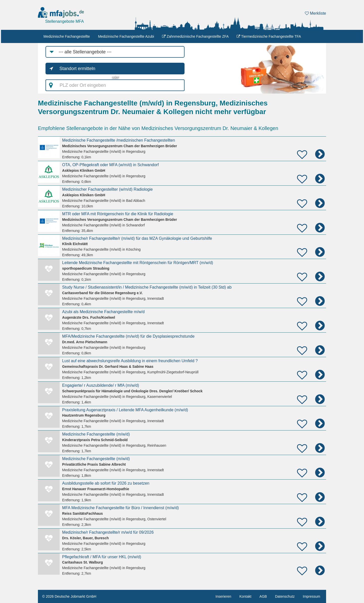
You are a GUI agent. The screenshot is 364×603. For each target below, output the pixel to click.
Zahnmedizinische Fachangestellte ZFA (195, 36)
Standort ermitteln (77, 69)
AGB (263, 596)
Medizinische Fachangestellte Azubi (126, 36)
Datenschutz (285, 596)
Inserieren (223, 596)
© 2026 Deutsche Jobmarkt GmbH (69, 596)
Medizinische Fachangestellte (67, 36)
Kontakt (245, 596)
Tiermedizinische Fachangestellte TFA (269, 36)
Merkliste (315, 13)
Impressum (312, 596)
